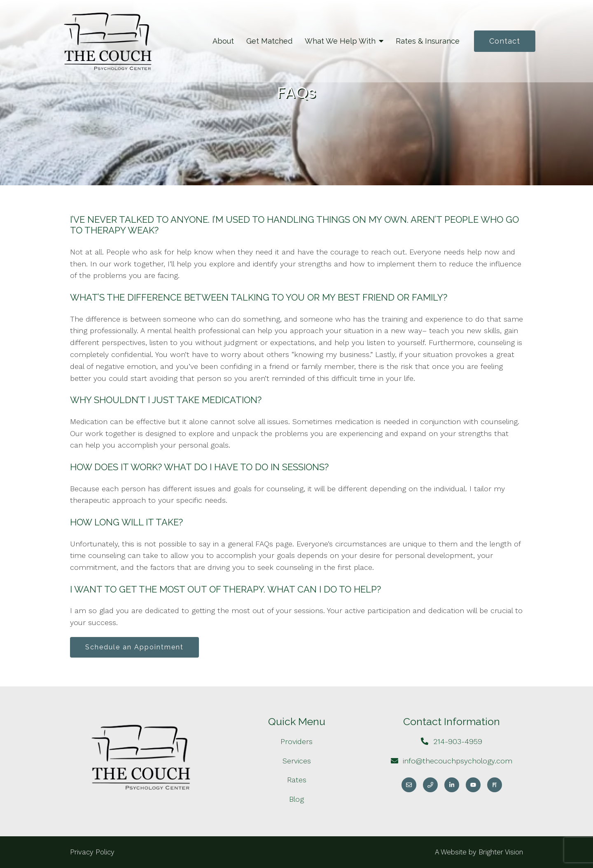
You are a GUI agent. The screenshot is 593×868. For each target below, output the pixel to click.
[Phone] (430, 785)
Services (297, 761)
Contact (505, 41)
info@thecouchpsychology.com (458, 761)
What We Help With (340, 41)
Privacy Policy (92, 852)
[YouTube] (473, 785)
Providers (296, 741)
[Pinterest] (495, 785)
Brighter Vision (501, 852)
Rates (297, 780)
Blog (296, 799)
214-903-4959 (458, 741)
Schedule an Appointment (134, 647)
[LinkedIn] (452, 785)
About (223, 41)
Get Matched (269, 41)
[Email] (409, 785)
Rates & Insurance (428, 41)
